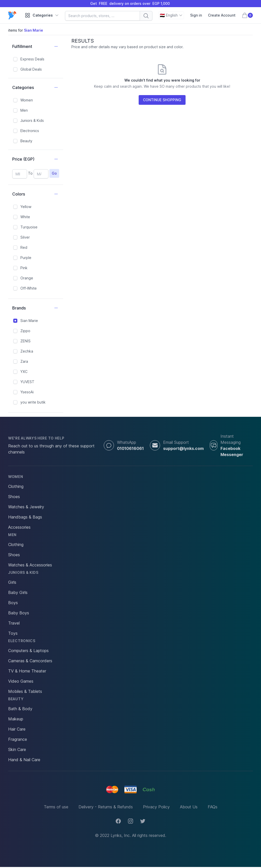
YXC (24, 372)
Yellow (26, 207)
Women (27, 100)
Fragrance (18, 739)
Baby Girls (18, 592)
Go (54, 173)
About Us (189, 807)
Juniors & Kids (32, 120)
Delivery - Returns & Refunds (106, 807)
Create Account (222, 15)
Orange (27, 278)
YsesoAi (27, 392)
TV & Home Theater (27, 671)
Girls (12, 582)
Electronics (30, 131)
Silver (25, 237)
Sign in (196, 15)
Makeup (16, 719)
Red (24, 247)
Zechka (27, 351)
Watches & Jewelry (26, 507)
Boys (13, 603)
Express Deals (32, 59)
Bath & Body (20, 709)
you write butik (33, 402)
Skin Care (17, 749)
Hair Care (17, 729)
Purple (26, 258)
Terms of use (56, 807)
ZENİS (25, 341)
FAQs (213, 807)
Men (24, 110)
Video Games (21, 681)
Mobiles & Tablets (25, 691)
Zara (24, 361)
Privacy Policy (156, 807)
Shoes (14, 497)
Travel (14, 623)
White (25, 217)
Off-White (29, 288)
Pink (24, 268)
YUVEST (27, 382)
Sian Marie (29, 321)
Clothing (16, 486)
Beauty (26, 141)
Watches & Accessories (30, 565)
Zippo (25, 331)
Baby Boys (19, 613)
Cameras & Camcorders (30, 661)
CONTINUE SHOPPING (162, 100)
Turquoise (29, 227)
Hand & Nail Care (24, 760)
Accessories (19, 527)
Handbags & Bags (25, 517)
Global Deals (31, 69)
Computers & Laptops (28, 651)
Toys (13, 633)
